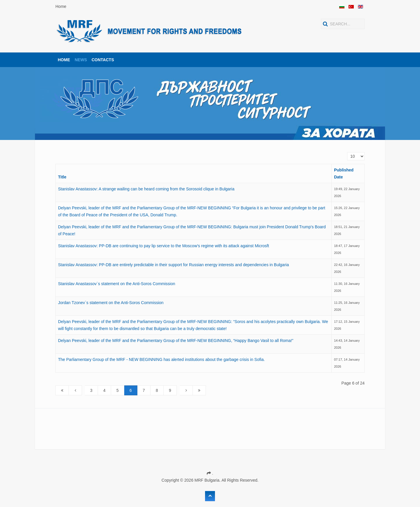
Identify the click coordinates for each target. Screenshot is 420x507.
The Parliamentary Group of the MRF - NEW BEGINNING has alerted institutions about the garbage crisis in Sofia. (161, 359)
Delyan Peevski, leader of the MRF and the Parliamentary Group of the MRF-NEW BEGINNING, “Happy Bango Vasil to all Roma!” (176, 341)
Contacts (103, 60)
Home (61, 6)
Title (62, 177)
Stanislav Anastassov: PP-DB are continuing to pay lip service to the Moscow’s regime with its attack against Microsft (163, 246)
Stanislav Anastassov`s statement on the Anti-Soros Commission (117, 284)
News (81, 60)
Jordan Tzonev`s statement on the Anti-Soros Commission (111, 303)
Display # (347, 152)
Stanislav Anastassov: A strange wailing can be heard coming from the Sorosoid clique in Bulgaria (146, 189)
